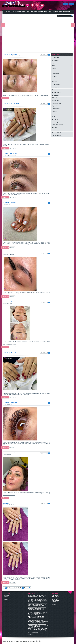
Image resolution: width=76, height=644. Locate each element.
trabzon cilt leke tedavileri (22, 342)
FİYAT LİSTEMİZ (39, 12)
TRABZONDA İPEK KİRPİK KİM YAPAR (36, 631)
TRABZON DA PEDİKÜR (24, 394)
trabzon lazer (36, 610)
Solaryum (54, 127)
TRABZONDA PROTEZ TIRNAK (26, 143)
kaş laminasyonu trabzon (25, 293)
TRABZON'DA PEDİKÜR (9, 203)
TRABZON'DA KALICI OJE (10, 352)
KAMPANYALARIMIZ (28, 12)
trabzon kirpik (36, 294)
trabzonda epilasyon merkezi (38, 618)
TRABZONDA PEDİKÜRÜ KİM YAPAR (22, 244)
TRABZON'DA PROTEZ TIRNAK (11, 103)
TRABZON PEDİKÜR (11, 242)
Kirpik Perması (55, 74)
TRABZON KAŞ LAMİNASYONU (13, 293)
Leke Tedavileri (56, 87)
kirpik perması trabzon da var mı (35, 597)
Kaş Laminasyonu (11, 254)
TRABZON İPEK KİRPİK (36, 392)
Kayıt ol (6, 597)
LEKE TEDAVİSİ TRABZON (42, 94)
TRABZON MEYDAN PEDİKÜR (23, 245)
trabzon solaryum (26, 393)
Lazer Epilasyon (56, 109)
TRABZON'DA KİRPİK (42, 193)
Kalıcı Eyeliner (55, 95)
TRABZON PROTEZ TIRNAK (13, 143)
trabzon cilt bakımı (30, 294)
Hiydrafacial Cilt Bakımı (58, 133)
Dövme (54, 114)
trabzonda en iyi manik (25, 580)
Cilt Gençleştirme (15, 56)
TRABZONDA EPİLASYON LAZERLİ (36, 619)
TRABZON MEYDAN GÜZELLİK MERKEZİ (17, 294)
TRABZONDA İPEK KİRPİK (12, 442)
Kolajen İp (54, 130)
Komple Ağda (55, 60)
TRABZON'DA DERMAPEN (10, 54)
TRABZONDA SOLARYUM (36, 393)
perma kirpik (45, 599)
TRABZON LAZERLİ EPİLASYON (40, 612)
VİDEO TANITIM (58, 12)
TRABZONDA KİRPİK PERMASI (14, 195)
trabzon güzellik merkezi (38, 608)
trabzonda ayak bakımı (12, 245)
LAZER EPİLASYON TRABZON (35, 599)
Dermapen (21, 56)
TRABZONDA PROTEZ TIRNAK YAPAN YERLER (16, 144)
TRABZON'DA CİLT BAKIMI (10, 302)
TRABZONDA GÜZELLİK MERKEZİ (35, 620)
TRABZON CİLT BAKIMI (11, 342)
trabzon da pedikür (15, 394)
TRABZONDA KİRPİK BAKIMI (31, 193)
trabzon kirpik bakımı (39, 442)
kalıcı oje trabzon (10, 392)
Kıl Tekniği (54, 98)
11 (25, 588)
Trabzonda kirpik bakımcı (30, 444)
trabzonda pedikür (20, 242)
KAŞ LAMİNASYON (8, 253)
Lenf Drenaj (55, 122)
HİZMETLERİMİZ (16, 12)
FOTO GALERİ (48, 12)
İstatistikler (7, 599)
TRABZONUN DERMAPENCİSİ (17, 95)
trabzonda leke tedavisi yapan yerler (35, 342)
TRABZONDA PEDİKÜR (30, 242)
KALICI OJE (6, 503)
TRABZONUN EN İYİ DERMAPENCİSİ (41, 95)
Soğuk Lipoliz (55, 119)
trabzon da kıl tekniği (37, 606)
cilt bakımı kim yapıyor (36, 343)
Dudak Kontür (55, 100)
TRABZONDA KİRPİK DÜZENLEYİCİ (42, 444)
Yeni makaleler (7, 598)
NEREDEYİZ (66, 12)
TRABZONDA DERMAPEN (12, 94)
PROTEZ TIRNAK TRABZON (40, 143)
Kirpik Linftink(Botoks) (12, 155)
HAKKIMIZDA (7, 12)
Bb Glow (54, 117)
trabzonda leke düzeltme (28, 95)
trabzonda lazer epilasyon (38, 623)
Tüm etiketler (30, 635)
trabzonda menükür (27, 577)
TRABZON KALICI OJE (39, 144)
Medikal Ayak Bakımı (57, 103)
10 (20, 588)
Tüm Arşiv (54, 604)
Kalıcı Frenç (55, 76)
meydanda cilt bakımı (12, 344)
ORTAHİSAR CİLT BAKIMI (26, 343)
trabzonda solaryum (46, 393)
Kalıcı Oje (13, 105)
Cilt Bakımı (10, 56)
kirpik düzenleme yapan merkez (9, 445)
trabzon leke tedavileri (22, 94)
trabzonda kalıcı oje (46, 392)
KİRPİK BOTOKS (22, 193)
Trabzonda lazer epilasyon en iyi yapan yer (37, 624)
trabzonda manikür (27, 392)
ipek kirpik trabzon (21, 442)
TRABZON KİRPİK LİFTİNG (10, 154)
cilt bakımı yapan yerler (16, 343)
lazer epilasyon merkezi (42, 598)
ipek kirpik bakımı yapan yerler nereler (17, 444)
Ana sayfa (6, 595)
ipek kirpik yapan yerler (30, 442)
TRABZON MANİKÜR (19, 392)
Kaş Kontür (55, 106)
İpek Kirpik (9, 404)
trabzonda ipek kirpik (7, 393)
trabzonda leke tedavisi (32, 94)
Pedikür (9, 204)
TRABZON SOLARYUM (17, 393)
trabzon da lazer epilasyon (37, 606)
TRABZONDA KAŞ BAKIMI (35, 293)
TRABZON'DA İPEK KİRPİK (10, 403)
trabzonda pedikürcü (39, 242)
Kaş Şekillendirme (56, 58)
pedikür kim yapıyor (34, 244)
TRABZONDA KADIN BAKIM (34, 621)
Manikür (9, 105)
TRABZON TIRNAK (30, 144)
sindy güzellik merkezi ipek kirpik (35, 600)
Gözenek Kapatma (56, 92)
